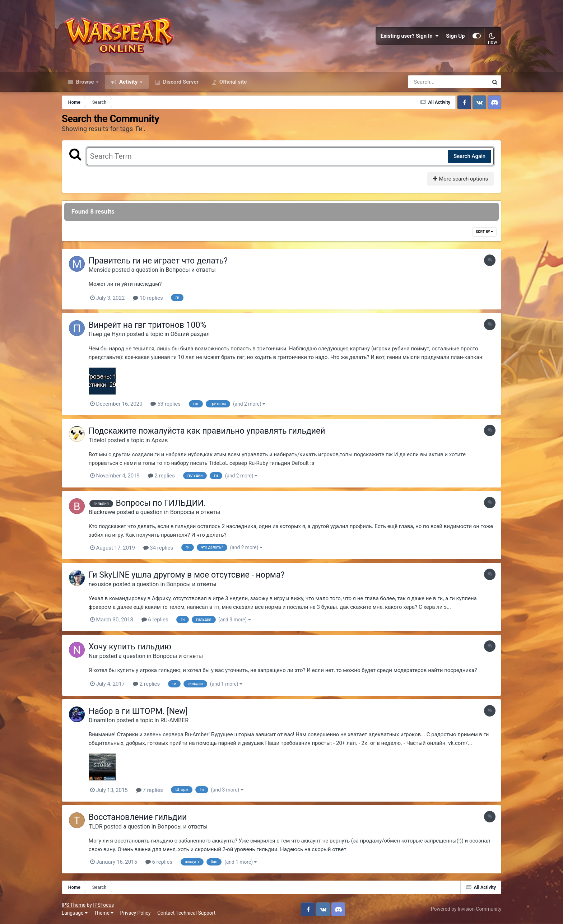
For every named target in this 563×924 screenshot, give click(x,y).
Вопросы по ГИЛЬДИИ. (161, 503)
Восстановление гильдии (138, 817)
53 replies (166, 404)
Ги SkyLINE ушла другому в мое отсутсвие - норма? (187, 575)
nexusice (100, 584)
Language (75, 913)
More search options (460, 179)
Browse (85, 82)
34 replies (158, 548)
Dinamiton (102, 720)
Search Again (469, 156)
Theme (104, 913)
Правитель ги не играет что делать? (158, 261)
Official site (232, 82)
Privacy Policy (136, 913)
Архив (160, 440)
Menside (100, 270)
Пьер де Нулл (107, 334)
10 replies (148, 298)
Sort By (484, 232)
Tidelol (97, 440)
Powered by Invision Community (466, 909)
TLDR (96, 827)
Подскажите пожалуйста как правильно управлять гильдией (207, 431)
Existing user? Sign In (410, 36)
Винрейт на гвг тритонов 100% (148, 325)
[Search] (428, 82)
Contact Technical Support (186, 913)
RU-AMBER (175, 720)
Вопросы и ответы (191, 270)
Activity (128, 82)
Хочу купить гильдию (130, 647)
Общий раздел (190, 334)
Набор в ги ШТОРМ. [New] (138, 711)
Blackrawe (102, 512)
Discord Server (180, 82)
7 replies (150, 790)
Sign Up (456, 36)
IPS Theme (74, 905)
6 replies (155, 620)
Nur (93, 656)
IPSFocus (103, 905)
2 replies (161, 476)
